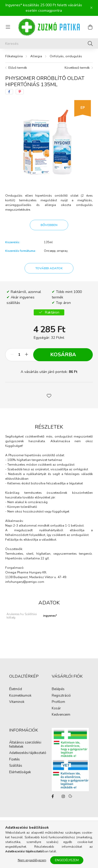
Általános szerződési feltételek (25, 745)
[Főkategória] (14, 56)
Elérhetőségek (20, 772)
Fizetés (15, 760)
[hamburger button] (8, 27)
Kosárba (63, 355)
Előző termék (18, 68)
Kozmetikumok (20, 696)
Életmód (16, 689)
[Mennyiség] (19, 355)
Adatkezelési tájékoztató (28, 753)
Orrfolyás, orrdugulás (66, 56)
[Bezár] (91, 8)
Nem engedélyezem (32, 860)
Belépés (58, 689)
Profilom (58, 702)
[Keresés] (49, 43)
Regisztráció (61, 696)
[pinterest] (20, 92)
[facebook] (9, 92)
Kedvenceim (61, 715)
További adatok (49, 268)
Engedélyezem (67, 860)
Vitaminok (17, 702)
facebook (53, 796)
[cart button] (90, 27)
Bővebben (49, 225)
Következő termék (77, 68)
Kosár (56, 709)
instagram (63, 796)
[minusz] (12, 355)
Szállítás (16, 766)
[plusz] (26, 355)
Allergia (36, 56)
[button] (49, 395)
